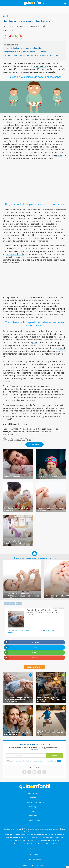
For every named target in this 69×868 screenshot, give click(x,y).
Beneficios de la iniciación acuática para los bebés (48, 476)
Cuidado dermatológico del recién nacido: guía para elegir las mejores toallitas (18, 699)
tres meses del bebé (15, 254)
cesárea (59, 155)
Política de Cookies (50, 761)
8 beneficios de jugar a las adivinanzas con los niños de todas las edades (51, 699)
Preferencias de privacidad (23, 761)
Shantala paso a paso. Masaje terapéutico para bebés (35, 558)
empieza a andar (44, 405)
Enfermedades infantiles (37, 432)
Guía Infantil (33, 854)
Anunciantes (33, 816)
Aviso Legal (33, 807)
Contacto (33, 811)
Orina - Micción (10, 603)
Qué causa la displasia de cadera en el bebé (51, 509)
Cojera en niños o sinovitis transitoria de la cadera (15, 542)
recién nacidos (39, 66)
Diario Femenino (35, 859)
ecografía (36, 306)
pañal (35, 342)
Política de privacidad (33, 802)
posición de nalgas (19, 144)
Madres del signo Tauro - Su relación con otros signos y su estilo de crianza (16, 733)
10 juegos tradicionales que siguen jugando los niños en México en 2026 (51, 733)
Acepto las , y (32, 761)
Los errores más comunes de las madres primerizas (18, 476)
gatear (48, 389)
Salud (6, 16)
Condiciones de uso (37, 761)
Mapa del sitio (34, 820)
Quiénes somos (33, 793)
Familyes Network (33, 849)
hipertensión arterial (21, 147)
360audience (41, 865)
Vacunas (19, 603)
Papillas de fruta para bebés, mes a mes (16, 509)
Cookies (33, 798)
